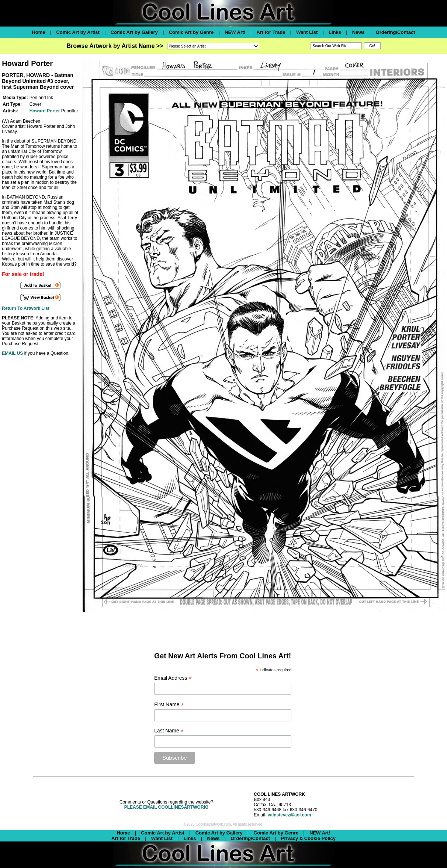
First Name (169, 705)
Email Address (173, 678)
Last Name (169, 731)
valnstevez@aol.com (290, 815)
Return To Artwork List (26, 308)
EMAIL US (12, 353)
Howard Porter (45, 111)
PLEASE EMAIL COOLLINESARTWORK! (166, 807)
